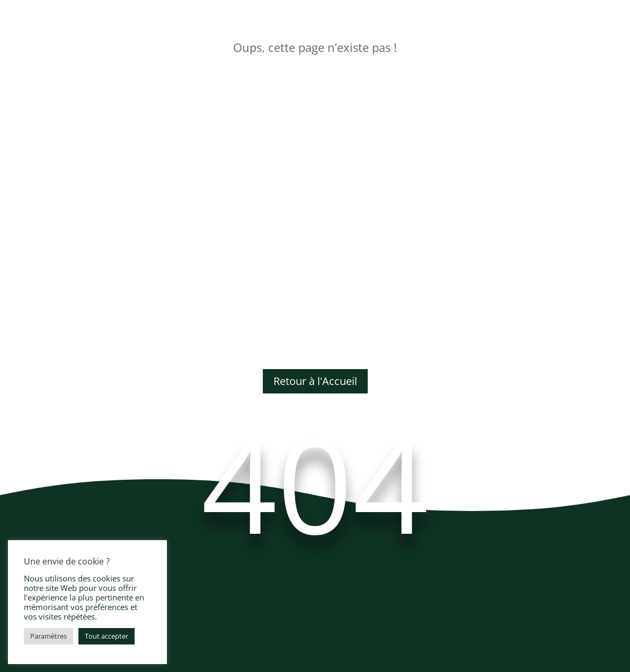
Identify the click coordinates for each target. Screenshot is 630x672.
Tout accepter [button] (107, 636)
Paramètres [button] (48, 636)
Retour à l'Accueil (315, 381)
